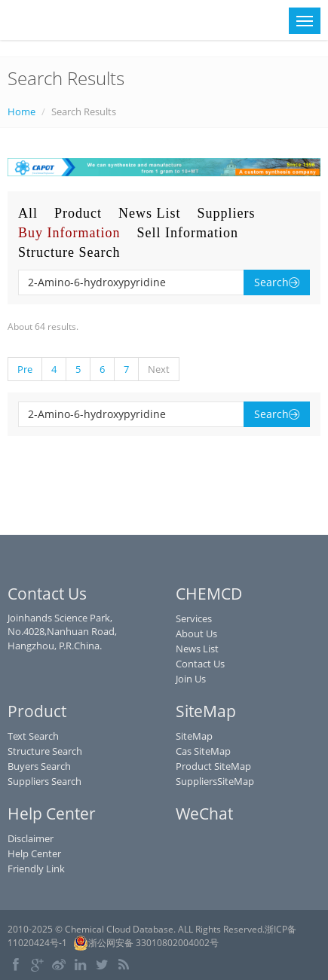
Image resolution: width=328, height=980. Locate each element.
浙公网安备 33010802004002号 (146, 943)
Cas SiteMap (203, 751)
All (28, 213)
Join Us (191, 679)
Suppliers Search (44, 781)
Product (78, 213)
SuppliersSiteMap (215, 781)
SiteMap (194, 736)
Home (21, 111)
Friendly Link (36, 869)
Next (159, 369)
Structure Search (69, 252)
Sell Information (187, 233)
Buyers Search (39, 766)
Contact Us (200, 664)
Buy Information (69, 233)
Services (194, 618)
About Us (196, 633)
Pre (25, 369)
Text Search (33, 736)
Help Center (34, 853)
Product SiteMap (213, 766)
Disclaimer (31, 838)
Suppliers (227, 213)
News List (150, 213)
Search (277, 282)
